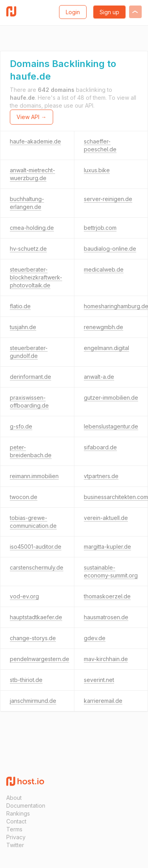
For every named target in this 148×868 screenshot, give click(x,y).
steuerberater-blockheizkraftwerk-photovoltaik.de (36, 277)
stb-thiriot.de (26, 680)
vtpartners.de (101, 476)
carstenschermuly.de (37, 567)
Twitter (15, 845)
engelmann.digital (106, 348)
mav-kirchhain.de (106, 659)
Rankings (18, 813)
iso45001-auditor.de (36, 547)
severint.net (99, 680)
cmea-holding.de (32, 228)
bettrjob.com (100, 228)
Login (73, 12)
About (14, 798)
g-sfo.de (21, 426)
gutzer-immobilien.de (111, 398)
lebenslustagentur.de (111, 426)
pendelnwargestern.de (40, 659)
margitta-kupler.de (107, 547)
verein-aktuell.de (106, 518)
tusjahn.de (23, 327)
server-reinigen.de (108, 199)
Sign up (109, 12)
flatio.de (20, 306)
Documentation (26, 806)
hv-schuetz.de (28, 249)
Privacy (16, 837)
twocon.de (24, 497)
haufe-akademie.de (35, 141)
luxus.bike (97, 170)
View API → (31, 117)
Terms (14, 829)
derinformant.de (31, 377)
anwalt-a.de (99, 377)
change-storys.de (33, 638)
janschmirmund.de (33, 701)
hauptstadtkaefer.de (36, 617)
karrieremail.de (103, 701)
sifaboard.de (100, 447)
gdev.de (95, 638)
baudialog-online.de (110, 249)
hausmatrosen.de (106, 617)
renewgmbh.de (104, 327)
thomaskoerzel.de (107, 596)
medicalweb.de (104, 269)
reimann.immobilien (34, 476)
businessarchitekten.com (116, 497)
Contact (16, 821)
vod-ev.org (24, 596)
